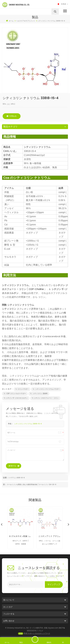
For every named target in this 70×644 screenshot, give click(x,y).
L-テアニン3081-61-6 (17, 478)
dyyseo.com (53, 631)
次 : (5, 484)
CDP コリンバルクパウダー (15, 394)
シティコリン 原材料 (39, 394)
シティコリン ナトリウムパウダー (46, 389)
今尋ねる (12, 116)
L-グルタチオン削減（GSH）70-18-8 (20, 536)
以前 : (6, 478)
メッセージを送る (35, 639)
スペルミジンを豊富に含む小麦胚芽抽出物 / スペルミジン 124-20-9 (32, 485)
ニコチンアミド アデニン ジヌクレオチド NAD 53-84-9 (50, 536)
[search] (55, 12)
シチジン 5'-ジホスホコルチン (16, 398)
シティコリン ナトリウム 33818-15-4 (28, 424)
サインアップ (54, 585)
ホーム (10, 21)
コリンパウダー (22, 389)
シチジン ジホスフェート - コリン (45, 398)
